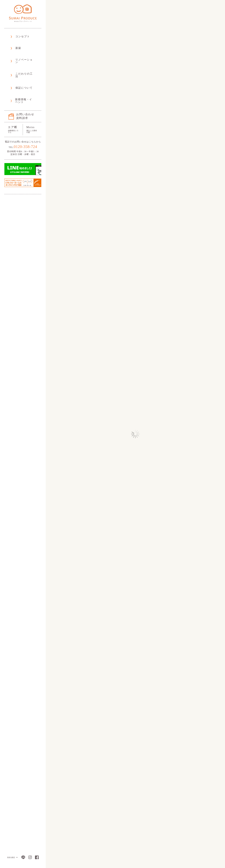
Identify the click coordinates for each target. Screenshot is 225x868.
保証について (21, 68)
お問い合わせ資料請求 (24, 88)
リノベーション (22, 51)
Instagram (30, 857)
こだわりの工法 (22, 60)
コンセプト (19, 35)
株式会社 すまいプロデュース (23, 13)
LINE (23, 857)
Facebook (37, 857)
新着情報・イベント (25, 76)
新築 (15, 43)
